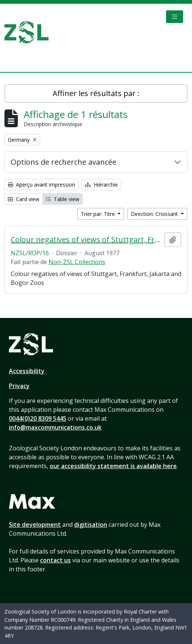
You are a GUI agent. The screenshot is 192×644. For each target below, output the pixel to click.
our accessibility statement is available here (113, 466)
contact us (55, 560)
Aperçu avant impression (42, 185)
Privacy (19, 386)
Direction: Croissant (155, 214)
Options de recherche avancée (64, 162)
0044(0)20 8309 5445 (38, 418)
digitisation (91, 525)
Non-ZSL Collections (77, 262)
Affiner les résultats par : (96, 93)
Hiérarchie (101, 185)
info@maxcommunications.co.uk (55, 427)
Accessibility (27, 371)
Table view (62, 199)
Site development (35, 525)
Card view (24, 199)
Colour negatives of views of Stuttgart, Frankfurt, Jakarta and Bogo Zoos (86, 240)
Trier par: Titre (99, 214)
